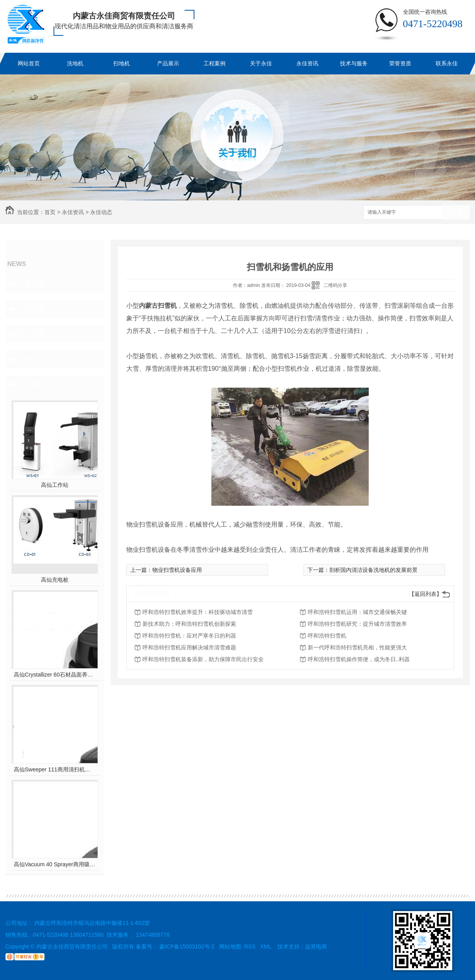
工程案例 (214, 63)
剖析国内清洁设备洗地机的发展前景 (373, 570)
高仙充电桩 (55, 580)
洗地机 (75, 63)
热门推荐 (31, 384)
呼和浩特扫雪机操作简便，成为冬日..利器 (359, 659)
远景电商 (316, 947)
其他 (24, 359)
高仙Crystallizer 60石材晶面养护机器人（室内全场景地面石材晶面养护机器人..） (55, 675)
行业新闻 (31, 309)
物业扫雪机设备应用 (177, 570)
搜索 (456, 213)
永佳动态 (101, 212)
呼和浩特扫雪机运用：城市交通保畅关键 (357, 612)
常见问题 (31, 334)
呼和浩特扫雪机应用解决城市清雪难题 (189, 647)
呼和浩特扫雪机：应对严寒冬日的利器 (189, 636)
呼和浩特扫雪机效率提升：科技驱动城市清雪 (198, 612)
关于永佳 (261, 63)
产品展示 (168, 63)
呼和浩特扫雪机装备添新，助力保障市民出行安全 (203, 659)
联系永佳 (447, 63)
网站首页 (29, 63)
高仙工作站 (55, 485)
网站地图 (230, 947)
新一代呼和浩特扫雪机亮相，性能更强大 (357, 647)
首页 (50, 212)
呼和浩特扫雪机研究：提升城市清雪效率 (357, 624)
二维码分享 (335, 285)
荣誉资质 (400, 63)
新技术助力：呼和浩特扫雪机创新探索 (189, 624)
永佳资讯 (307, 63)
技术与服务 (354, 63)
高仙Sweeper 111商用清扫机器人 (55, 769)
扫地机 (122, 63)
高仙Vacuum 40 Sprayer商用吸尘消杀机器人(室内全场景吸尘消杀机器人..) (55, 864)
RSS (251, 947)
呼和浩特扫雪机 (327, 636)
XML (266, 947)
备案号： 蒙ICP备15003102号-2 (175, 947)
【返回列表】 (425, 594)
